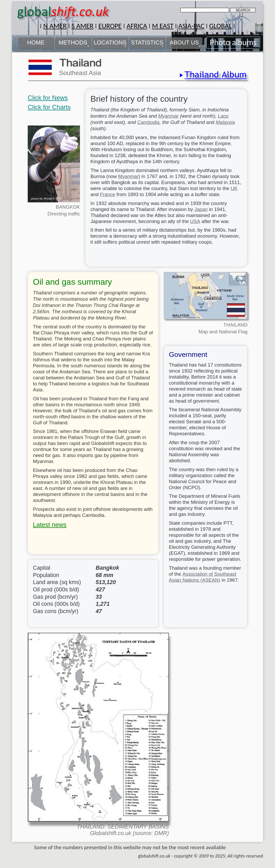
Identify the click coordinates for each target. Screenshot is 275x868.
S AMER (82, 26)
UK (234, 188)
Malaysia (225, 122)
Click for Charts (49, 107)
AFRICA (137, 26)
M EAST (163, 26)
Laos (223, 116)
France (107, 194)
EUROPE (110, 26)
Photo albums (233, 42)
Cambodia (148, 122)
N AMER (55, 26)
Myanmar (168, 116)
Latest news (50, 525)
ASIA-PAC (191, 26)
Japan (201, 209)
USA (195, 221)
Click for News (48, 98)
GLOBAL (220, 26)
